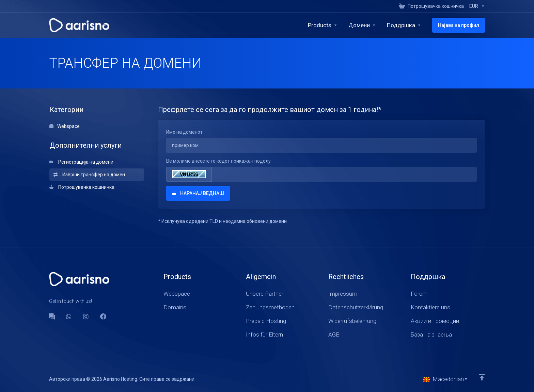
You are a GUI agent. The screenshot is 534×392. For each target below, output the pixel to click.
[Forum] (52, 316)
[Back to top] (482, 377)
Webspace (65, 126)
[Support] (404, 25)
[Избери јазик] (445, 379)
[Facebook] (103, 316)
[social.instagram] (86, 316)
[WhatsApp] (69, 316)
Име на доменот (184, 132)
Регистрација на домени (81, 162)
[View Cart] (431, 6)
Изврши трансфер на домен (89, 175)
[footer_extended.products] (323, 25)
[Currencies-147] (476, 6)
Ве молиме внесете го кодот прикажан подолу (218, 161)
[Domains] (362, 25)
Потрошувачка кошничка (82, 187)
